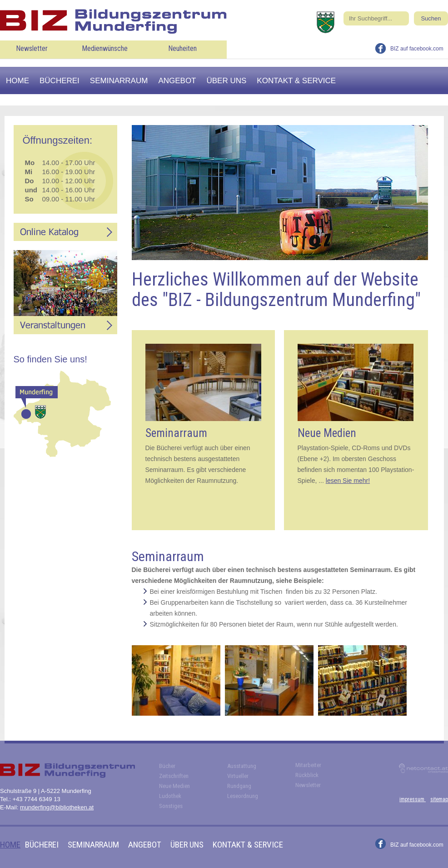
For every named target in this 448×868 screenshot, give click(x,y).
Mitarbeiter (308, 765)
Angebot (177, 81)
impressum (413, 799)
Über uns (227, 81)
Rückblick (307, 775)
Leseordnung (243, 796)
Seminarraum (119, 81)
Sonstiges (171, 806)
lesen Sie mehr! (348, 481)
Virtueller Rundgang (239, 781)
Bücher (167, 766)
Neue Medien (174, 786)
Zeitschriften (174, 776)
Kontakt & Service (296, 81)
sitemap (439, 799)
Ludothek (170, 796)
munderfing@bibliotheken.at (57, 807)
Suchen (431, 18)
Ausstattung (242, 766)
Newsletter (32, 48)
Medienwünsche (105, 48)
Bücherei (60, 81)
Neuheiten (182, 48)
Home (17, 81)
